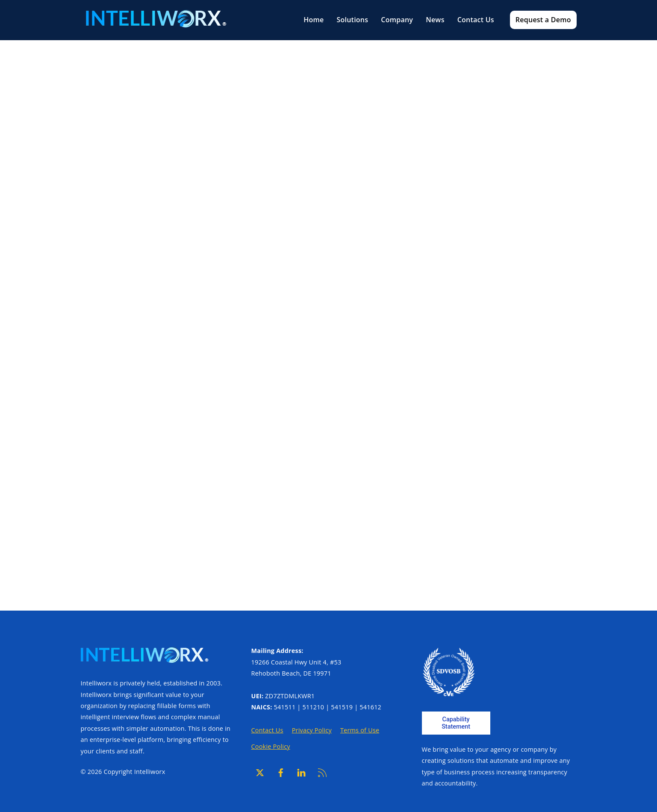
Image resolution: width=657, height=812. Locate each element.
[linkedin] (301, 772)
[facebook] (281, 772)
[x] (260, 772)
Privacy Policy (312, 730)
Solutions (352, 20)
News (435, 20)
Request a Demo (543, 20)
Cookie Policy (271, 746)
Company (397, 20)
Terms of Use (360, 730)
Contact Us (476, 20)
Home (314, 20)
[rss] (322, 772)
